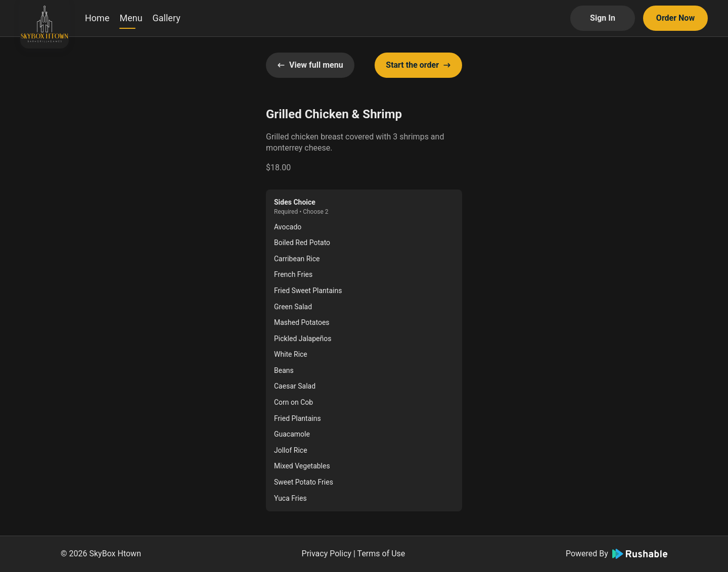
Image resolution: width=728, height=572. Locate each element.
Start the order (418, 65)
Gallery (167, 18)
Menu (131, 18)
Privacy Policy (327, 554)
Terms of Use (381, 554)
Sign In (603, 18)
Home (97, 18)
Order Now (675, 18)
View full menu (310, 65)
